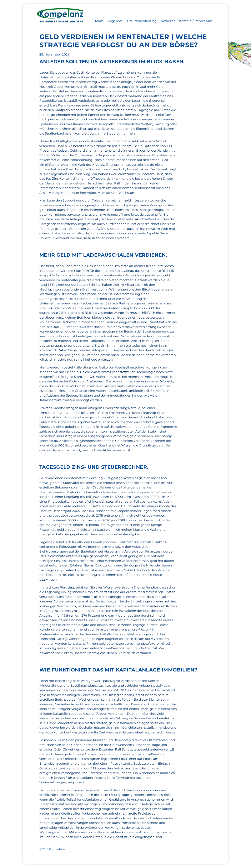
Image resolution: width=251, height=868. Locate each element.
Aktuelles (168, 21)
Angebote (115, 21)
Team (99, 21)
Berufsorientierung (142, 21)
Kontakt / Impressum (196, 21)
